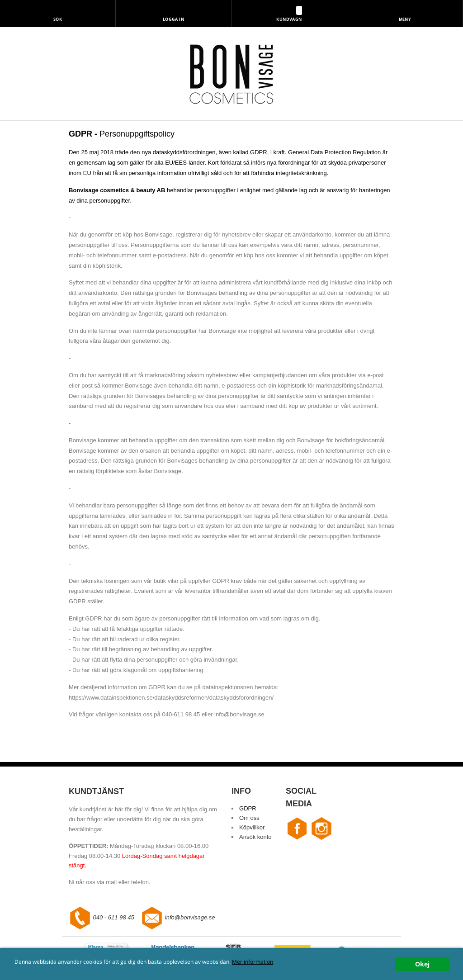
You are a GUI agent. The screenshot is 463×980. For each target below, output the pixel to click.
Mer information (253, 961)
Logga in (174, 19)
